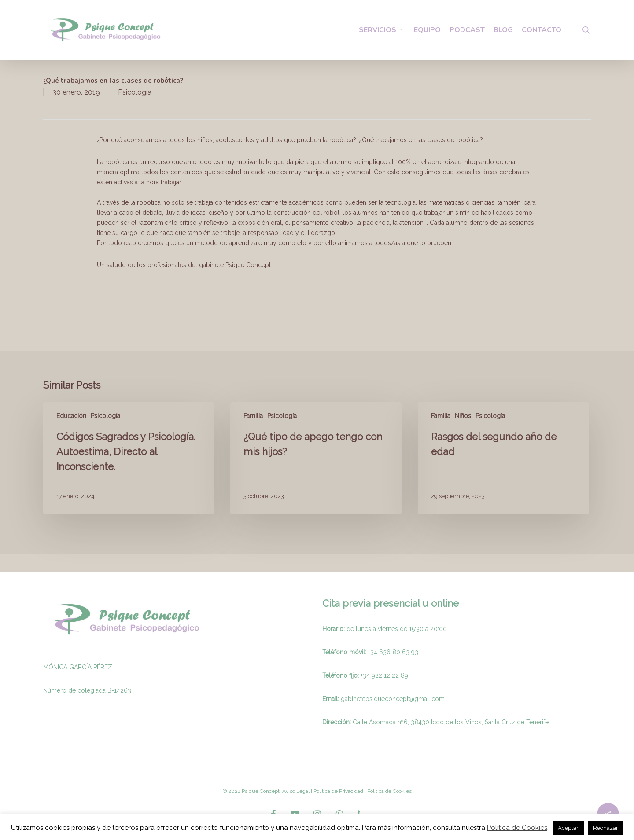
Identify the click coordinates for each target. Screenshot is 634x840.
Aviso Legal (296, 791)
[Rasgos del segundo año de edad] (503, 458)
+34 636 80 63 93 (393, 652)
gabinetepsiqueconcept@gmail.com (393, 699)
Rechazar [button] (606, 828)
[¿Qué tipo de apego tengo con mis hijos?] (316, 458)
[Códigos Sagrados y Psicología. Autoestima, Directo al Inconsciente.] (129, 458)
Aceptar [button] (568, 828)
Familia (253, 416)
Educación (71, 416)
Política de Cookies (517, 828)
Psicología (135, 92)
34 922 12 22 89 (385, 675)
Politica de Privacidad (338, 791)
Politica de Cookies (389, 791)
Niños (463, 416)
